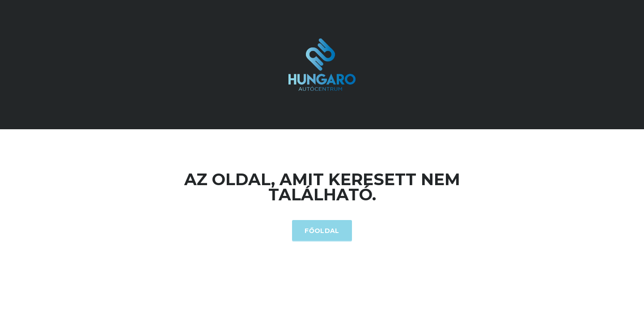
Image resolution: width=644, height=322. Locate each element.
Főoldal (322, 231)
